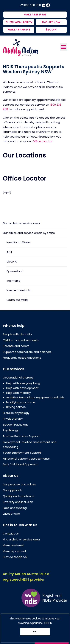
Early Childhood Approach (21, 464)
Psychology (11, 430)
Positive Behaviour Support (21, 436)
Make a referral (13, 545)
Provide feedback (15, 557)
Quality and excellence (19, 496)
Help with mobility (18, 393)
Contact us (11, 533)
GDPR (48, 623)
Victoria (12, 261)
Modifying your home (21, 402)
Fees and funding (15, 508)
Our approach (12, 490)
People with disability (17, 334)
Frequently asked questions (22, 358)
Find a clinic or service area (21, 223)
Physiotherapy (13, 419)
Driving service (16, 407)
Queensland (15, 271)
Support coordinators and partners (27, 352)
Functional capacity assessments (26, 459)
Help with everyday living (23, 383)
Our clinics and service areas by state (29, 233)
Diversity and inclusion (18, 502)
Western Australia (19, 290)
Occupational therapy (18, 377)
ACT (9, 252)
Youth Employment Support (22, 453)
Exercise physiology (16, 413)
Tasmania (13, 281)
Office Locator (42, 141)
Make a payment (15, 551)
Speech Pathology (16, 425)
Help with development (22, 388)
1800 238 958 (31, 5)
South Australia (17, 300)
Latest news (11, 514)
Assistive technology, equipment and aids (35, 397)
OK (35, 632)
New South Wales (19, 242)
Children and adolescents (21, 340)
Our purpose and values (19, 484)
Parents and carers (16, 346)
